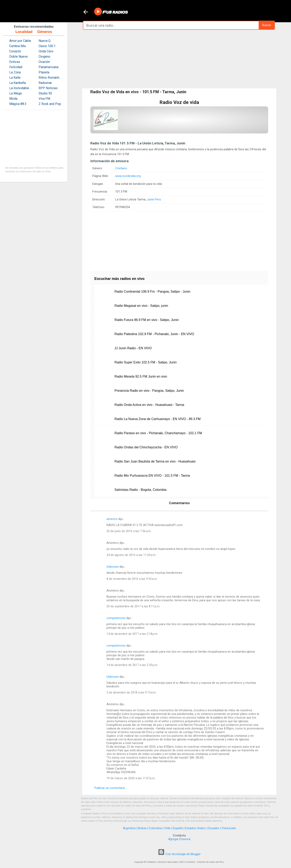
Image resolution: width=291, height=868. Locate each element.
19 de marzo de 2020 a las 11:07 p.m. (131, 778)
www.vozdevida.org (128, 176)
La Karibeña (18, 83)
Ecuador (214, 828)
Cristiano (121, 168)
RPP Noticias (48, 88)
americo (112, 519)
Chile (167, 828)
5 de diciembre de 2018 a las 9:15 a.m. (131, 692)
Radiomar (45, 83)
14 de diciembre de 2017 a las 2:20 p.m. (132, 665)
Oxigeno (44, 57)
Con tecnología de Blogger (179, 854)
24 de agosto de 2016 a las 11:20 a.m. (131, 555)
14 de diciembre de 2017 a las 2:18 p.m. (132, 634)
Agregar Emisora (179, 839)
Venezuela (229, 828)
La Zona (15, 72)
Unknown (113, 567)
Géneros (45, 32)
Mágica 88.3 (18, 104)
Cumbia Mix (18, 46)
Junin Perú (154, 199)
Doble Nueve (18, 57)
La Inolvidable (19, 88)
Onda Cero (46, 51)
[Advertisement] (179, 59)
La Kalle (15, 78)
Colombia (155, 828)
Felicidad (16, 67)
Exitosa (15, 62)
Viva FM (44, 99)
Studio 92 (45, 93)
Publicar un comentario (110, 788)
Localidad (24, 32)
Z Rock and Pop (50, 104)
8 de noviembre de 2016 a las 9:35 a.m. (132, 579)
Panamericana (48, 67)
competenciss (116, 618)
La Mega (15, 93)
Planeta (44, 72)
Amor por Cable (20, 41)
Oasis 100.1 (47, 46)
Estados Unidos (196, 828)
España (178, 828)
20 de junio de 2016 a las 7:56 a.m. (129, 531)
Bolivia (142, 828)
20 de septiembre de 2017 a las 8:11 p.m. (133, 606)
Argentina (129, 828)
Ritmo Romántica (50, 78)
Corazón (15, 51)
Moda (13, 99)
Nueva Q (45, 41)
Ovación (44, 62)
